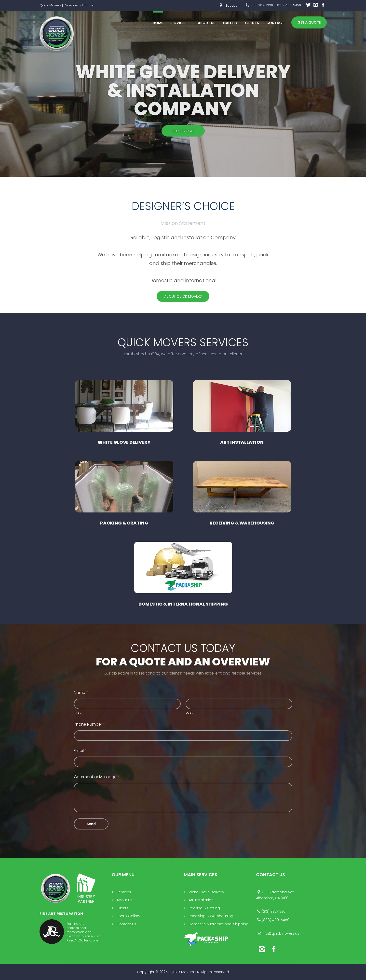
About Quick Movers (183, 296)
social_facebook (323, 6)
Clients (252, 23)
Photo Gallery (128, 916)
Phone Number (89, 729)
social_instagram (316, 6)
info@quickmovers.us (280, 933)
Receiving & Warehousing (242, 493)
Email (80, 755)
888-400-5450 (289, 5)
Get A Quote (309, 22)
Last (189, 717)
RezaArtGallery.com (82, 940)
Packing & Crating (124, 493)
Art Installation (242, 413)
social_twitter (308, 6)
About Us (207, 23)
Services (178, 23)
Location (228, 6)
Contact (275, 23)
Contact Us (126, 924)
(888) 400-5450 (276, 920)
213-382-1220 (262, 5)
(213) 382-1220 (274, 911)
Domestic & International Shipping (183, 574)
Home (158, 23)
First (77, 717)
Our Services (183, 131)
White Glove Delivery (124, 413)
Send (91, 829)
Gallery (230, 23)
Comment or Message (97, 781)
